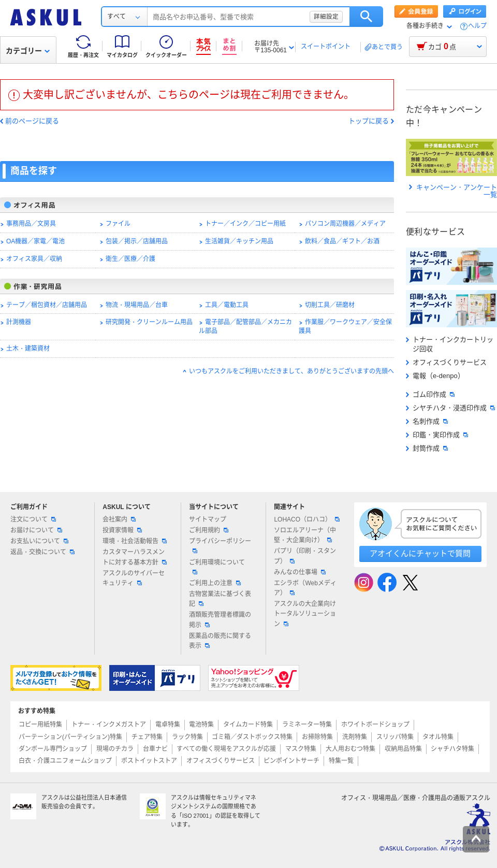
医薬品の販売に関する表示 (220, 641)
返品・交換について (42, 552)
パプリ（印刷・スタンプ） (305, 556)
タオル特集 (438, 737)
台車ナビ (155, 749)
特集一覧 (341, 761)
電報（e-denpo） (435, 376)
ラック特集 (187, 737)
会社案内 (119, 519)
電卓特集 (168, 725)
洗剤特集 (355, 737)
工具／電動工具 (227, 305)
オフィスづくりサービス (446, 362)
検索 (366, 17)
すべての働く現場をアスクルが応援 (226, 749)
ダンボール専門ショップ (53, 749)
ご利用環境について (217, 567)
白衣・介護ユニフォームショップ (65, 761)
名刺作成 (427, 421)
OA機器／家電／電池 (35, 241)
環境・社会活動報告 (135, 541)
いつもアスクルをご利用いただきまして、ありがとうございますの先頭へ (291, 371)
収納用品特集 (403, 749)
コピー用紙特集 (40, 725)
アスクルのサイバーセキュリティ (134, 578)
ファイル (118, 224)
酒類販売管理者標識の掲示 (220, 620)
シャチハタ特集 (452, 749)
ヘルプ (477, 26)
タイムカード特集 (248, 725)
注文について (33, 519)
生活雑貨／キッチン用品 (239, 241)
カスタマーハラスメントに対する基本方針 (135, 557)
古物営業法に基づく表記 (220, 599)
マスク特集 (301, 749)
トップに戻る (369, 121)
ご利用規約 (209, 530)
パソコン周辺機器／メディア (345, 224)
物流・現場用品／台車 (137, 305)
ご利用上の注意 (215, 583)
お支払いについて (39, 541)
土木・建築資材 (28, 349)
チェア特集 (147, 737)
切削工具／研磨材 (330, 305)
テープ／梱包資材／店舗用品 (47, 305)
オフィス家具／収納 (34, 259)
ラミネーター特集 (307, 725)
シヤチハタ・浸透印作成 (450, 408)
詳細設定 (326, 17)
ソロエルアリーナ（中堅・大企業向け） (305, 535)
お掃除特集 (317, 737)
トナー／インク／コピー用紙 (245, 224)
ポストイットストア (149, 761)
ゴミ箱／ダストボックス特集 (252, 737)
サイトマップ (208, 519)
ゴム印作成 (430, 394)
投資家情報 (122, 530)
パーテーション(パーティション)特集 (70, 737)
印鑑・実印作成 (437, 435)
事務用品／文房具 (31, 224)
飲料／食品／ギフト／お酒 (342, 241)
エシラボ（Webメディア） (305, 588)
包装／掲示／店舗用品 (137, 241)
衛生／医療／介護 (130, 259)
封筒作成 (427, 448)
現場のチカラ (115, 749)
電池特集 (201, 725)
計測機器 (19, 322)
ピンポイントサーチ (291, 761)
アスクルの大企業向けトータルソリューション (305, 614)
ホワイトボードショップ (375, 725)
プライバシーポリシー (220, 545)
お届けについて (36, 530)
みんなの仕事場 (300, 572)
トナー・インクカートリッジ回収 (450, 344)
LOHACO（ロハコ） (307, 519)
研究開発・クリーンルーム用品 (149, 322)
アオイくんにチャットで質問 (420, 553)
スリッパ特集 (395, 737)
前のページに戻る (32, 121)
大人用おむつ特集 (350, 749)
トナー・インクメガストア (109, 725)
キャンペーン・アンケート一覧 (453, 191)
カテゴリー (28, 51)
